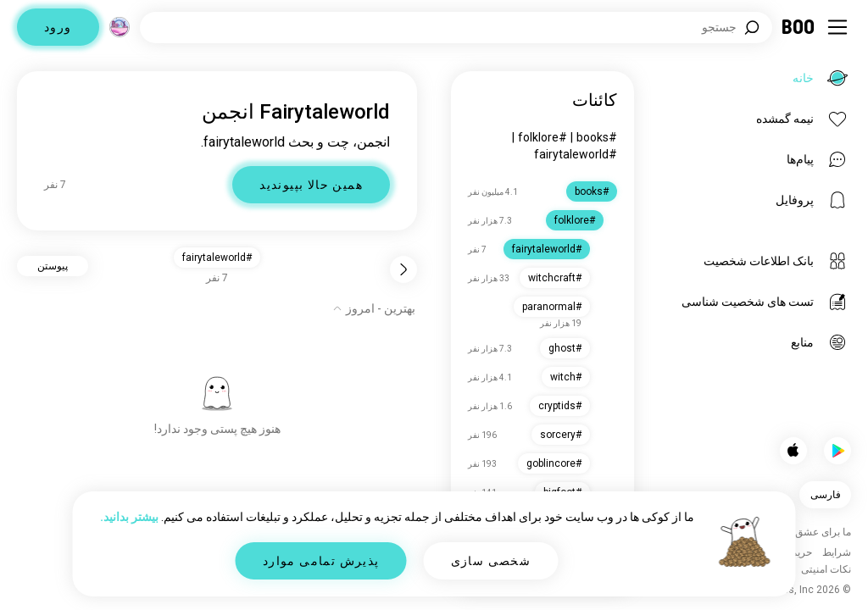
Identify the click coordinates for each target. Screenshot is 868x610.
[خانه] (799, 27)
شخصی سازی (491, 561)
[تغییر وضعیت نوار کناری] (837, 27)
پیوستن (53, 266)
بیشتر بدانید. (129, 517)
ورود (58, 27)
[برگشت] (403, 269)
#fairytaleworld (576, 154)
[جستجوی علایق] (456, 28)
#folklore (542, 137)
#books (597, 137)
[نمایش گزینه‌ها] (374, 308)
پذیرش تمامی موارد (321, 561)
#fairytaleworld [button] (217, 258)
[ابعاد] (120, 27)
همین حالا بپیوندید (311, 185)
